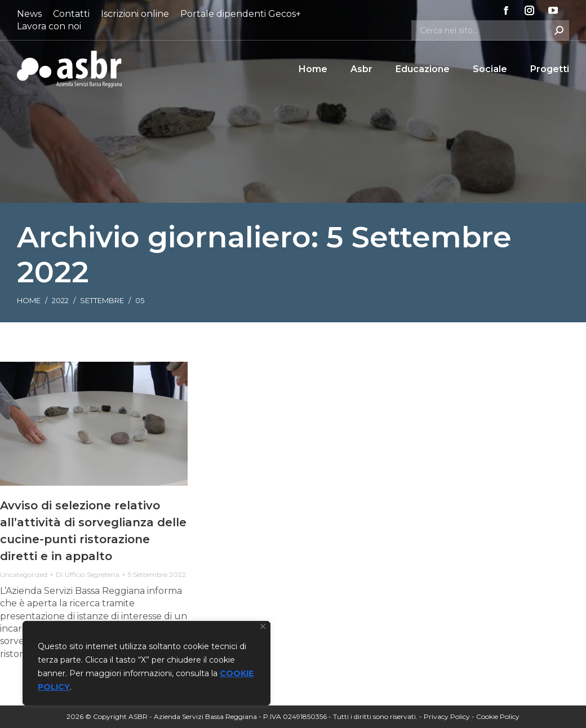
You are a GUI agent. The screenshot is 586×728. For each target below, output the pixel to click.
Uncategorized (24, 574)
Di (88, 574)
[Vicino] (263, 626)
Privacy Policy (447, 716)
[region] (146, 663)
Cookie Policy (498, 716)
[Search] (490, 30)
